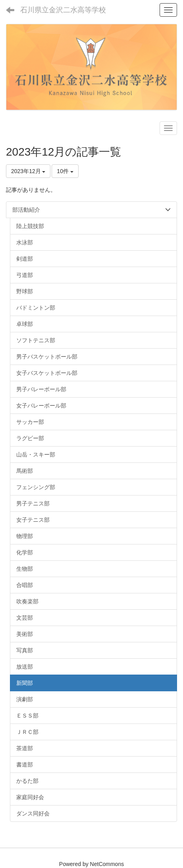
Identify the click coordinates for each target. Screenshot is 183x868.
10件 (65, 171)
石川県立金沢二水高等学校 (63, 10)
